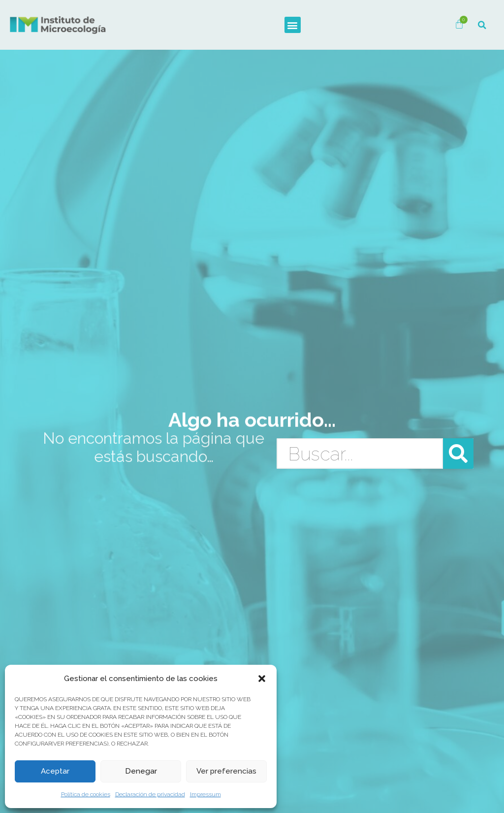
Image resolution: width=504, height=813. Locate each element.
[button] (262, 679)
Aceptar (55, 772)
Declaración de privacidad (150, 794)
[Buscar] (458, 454)
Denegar (141, 772)
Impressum (205, 794)
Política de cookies (86, 794)
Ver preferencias (227, 772)
